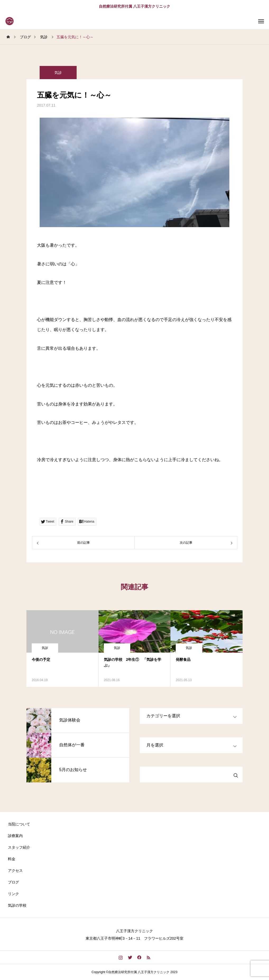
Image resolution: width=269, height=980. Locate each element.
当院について (19, 824)
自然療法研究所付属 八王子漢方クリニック (134, 6)
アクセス (15, 871)
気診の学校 (17, 905)
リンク (13, 894)
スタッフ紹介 (19, 847)
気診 (58, 73)
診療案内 (15, 836)
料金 (12, 859)
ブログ (13, 882)
